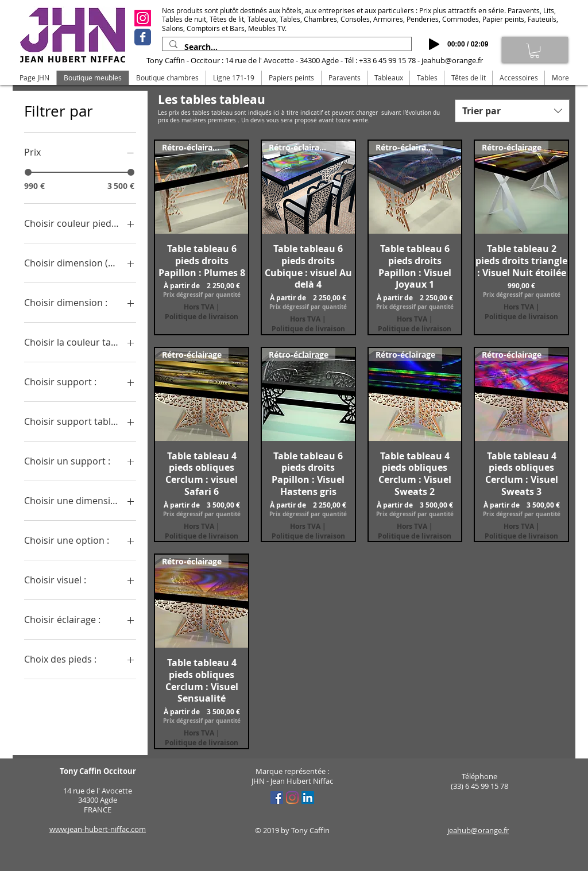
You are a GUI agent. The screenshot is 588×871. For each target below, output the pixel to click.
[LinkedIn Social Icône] (308, 798)
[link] (535, 51)
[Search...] (286, 47)
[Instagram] (143, 18)
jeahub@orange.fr (452, 60)
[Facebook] (143, 37)
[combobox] (512, 111)
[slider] (28, 172)
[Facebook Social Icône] (277, 798)
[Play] (434, 44)
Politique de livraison (202, 317)
